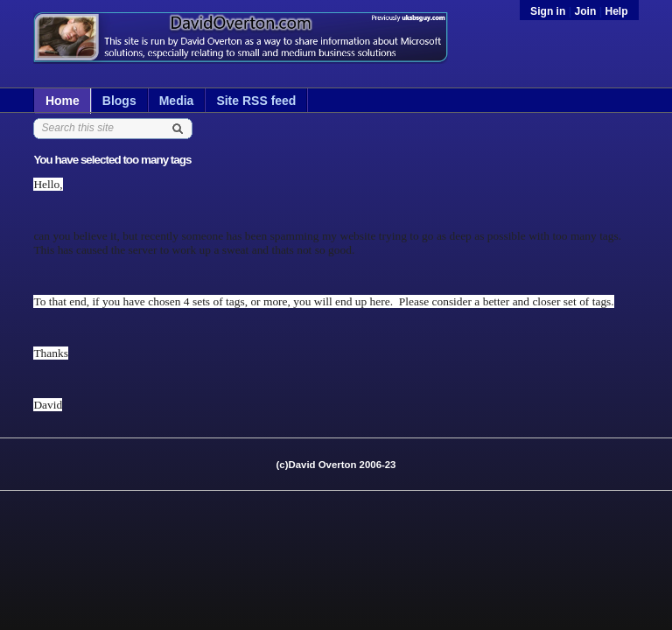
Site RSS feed (256, 101)
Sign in (549, 11)
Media (177, 101)
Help (616, 11)
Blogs (119, 101)
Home (63, 101)
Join (585, 11)
